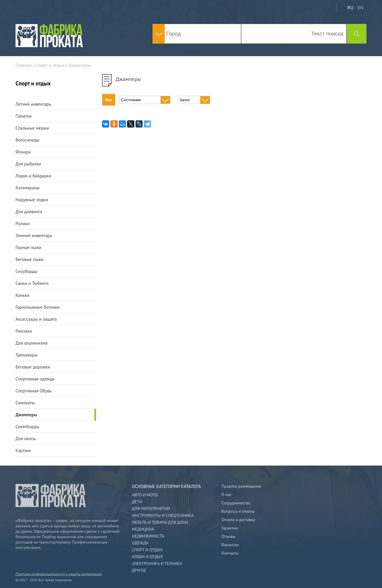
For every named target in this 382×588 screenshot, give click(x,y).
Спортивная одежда (35, 379)
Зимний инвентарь (34, 235)
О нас (227, 495)
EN (361, 7)
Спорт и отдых (147, 550)
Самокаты (25, 403)
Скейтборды (27, 427)
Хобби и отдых (147, 557)
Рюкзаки (24, 331)
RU (350, 7)
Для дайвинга (29, 212)
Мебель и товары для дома (160, 522)
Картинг (23, 450)
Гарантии (230, 528)
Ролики (23, 224)
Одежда (140, 543)
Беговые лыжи (30, 259)
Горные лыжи (28, 247)
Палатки (24, 116)
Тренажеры (26, 355)
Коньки (23, 295)
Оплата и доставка (238, 520)
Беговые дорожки (33, 367)
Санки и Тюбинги (32, 283)
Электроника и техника (157, 564)
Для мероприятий (151, 509)
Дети (137, 502)
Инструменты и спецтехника (163, 515)
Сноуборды (27, 271)
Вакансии (230, 545)
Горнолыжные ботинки (38, 307)
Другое (139, 570)
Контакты (230, 553)
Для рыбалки (28, 164)
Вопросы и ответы (238, 511)
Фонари (23, 152)
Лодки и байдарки (33, 176)
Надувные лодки (32, 200)
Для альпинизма (31, 343)
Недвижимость (148, 536)
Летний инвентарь (33, 104)
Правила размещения (241, 486)
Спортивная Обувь (33, 391)
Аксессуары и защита (36, 319)
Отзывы (228, 536)
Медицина (143, 529)
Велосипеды (27, 140)
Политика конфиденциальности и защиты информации (59, 574)
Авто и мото (145, 495)
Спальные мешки (32, 128)
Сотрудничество (236, 503)
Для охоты (26, 439)
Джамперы (26, 415)
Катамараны (28, 188)
